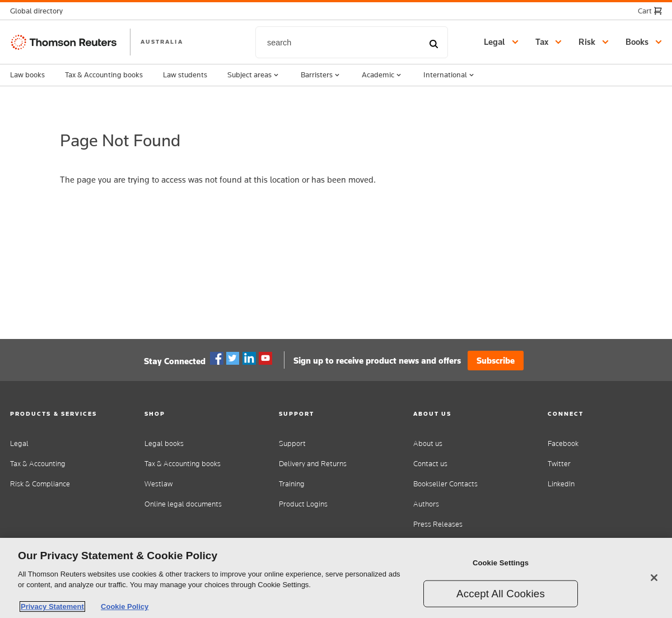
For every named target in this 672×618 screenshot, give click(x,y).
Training (292, 484)
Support (292, 443)
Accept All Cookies (501, 594)
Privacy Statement (52, 607)
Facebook (217, 359)
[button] (40, 11)
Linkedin (249, 359)
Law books (27, 75)
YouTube (265, 359)
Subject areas (254, 75)
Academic (382, 75)
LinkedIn (561, 484)
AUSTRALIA (162, 41)
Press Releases (438, 524)
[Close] (654, 578)
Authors (426, 504)
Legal (19, 443)
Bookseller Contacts (445, 484)
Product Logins (303, 504)
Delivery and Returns (313, 464)
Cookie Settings (501, 563)
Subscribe (496, 361)
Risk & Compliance (40, 484)
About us (428, 443)
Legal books (164, 443)
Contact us (430, 464)
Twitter (233, 359)
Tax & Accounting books (104, 75)
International (450, 75)
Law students (185, 75)
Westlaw (158, 484)
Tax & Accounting (38, 464)
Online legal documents (183, 504)
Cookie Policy (125, 607)
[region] (336, 578)
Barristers (321, 75)
